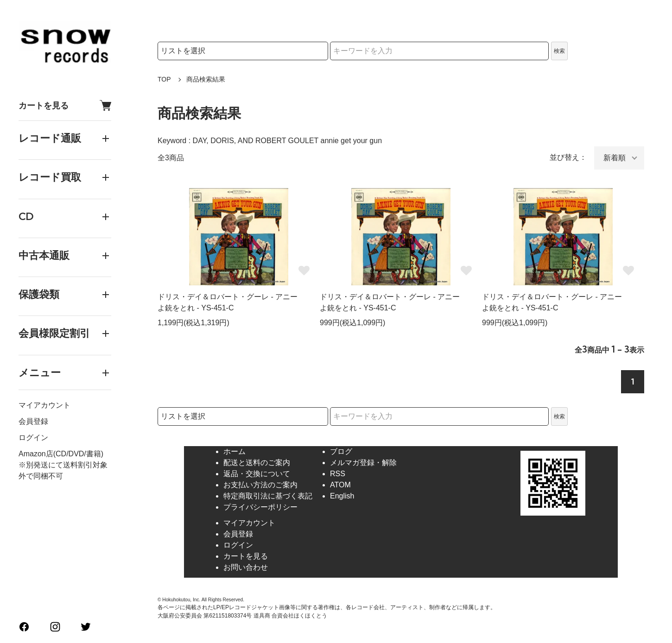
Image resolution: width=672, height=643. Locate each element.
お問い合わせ (246, 567)
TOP (164, 79)
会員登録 (33, 421)
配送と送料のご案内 (257, 463)
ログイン (33, 438)
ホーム (235, 451)
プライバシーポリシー (260, 507)
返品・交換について (257, 474)
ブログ (341, 451)
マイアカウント (44, 405)
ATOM (340, 485)
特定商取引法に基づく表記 (268, 496)
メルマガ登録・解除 (363, 463)
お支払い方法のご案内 (260, 485)
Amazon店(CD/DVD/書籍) (61, 454)
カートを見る (65, 105)
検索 (559, 51)
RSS (338, 474)
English (342, 496)
